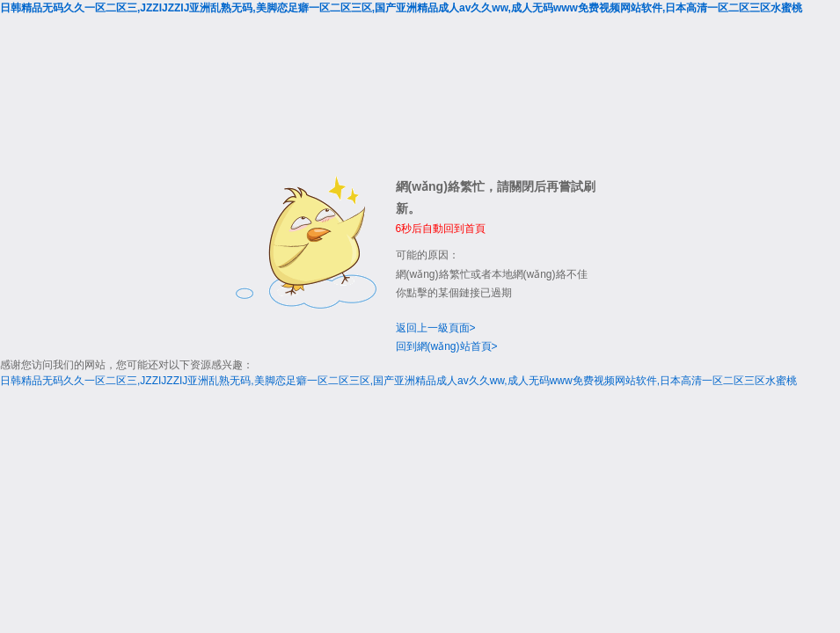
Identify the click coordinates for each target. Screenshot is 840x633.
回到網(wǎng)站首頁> (447, 346)
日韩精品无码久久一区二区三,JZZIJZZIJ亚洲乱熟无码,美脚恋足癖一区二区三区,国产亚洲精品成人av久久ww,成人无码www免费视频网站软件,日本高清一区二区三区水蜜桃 (401, 8)
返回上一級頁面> (436, 328)
